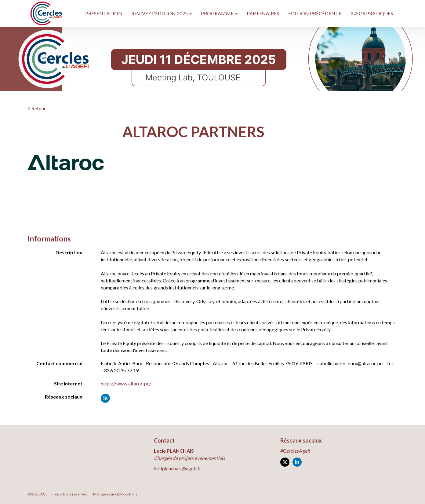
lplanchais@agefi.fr (178, 468)
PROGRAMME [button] (219, 13)
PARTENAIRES (263, 13)
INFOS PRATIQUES (372, 13)
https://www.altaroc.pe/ (126, 383)
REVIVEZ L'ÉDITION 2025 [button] (162, 13)
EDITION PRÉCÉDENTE (315, 13)
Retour (37, 108)
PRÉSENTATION (104, 13)
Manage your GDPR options (115, 494)
